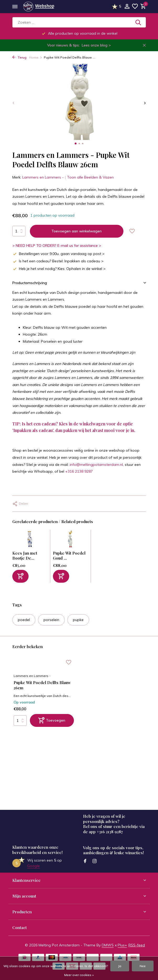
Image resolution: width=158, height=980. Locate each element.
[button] (76, 144)
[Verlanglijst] (135, 7)
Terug (19, 57)
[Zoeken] (79, 22)
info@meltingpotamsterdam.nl (96, 465)
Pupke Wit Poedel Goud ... (69, 556)
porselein (51, 620)
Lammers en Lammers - (43, 177)
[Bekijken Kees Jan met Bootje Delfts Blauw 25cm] (30, 540)
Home (36, 57)
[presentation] (13, 103)
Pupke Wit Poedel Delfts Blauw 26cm (42, 685)
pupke (78, 620)
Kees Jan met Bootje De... (25, 556)
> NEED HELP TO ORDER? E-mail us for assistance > (57, 246)
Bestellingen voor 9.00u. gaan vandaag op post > (58, 254)
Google (34, 866)
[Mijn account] (127, 7)
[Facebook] (85, 861)
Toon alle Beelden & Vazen (90, 177)
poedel (24, 620)
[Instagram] (95, 861)
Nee (143, 966)
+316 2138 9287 (79, 471)
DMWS (108, 945)
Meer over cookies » (79, 975)
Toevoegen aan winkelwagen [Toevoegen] (77, 231)
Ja (120, 966)
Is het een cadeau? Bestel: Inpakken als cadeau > (58, 261)
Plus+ (122, 945)
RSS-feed (137, 945)
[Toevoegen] (20, 576)
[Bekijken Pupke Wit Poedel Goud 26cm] (70, 540)
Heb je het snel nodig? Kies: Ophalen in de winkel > (59, 269)
